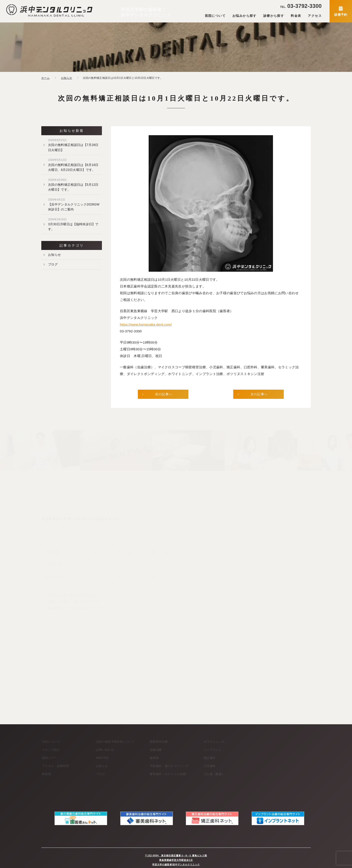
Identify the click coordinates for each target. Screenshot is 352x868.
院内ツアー (49, 758)
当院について (51, 742)
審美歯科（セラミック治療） (169, 774)
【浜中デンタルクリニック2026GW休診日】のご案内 (74, 205)
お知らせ (54, 255)
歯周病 (154, 758)
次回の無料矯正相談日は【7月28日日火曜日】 (73, 145)
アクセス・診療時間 (55, 766)
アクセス (315, 16)
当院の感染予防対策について (115, 742)
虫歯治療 (156, 750)
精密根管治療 (159, 742)
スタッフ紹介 (51, 750)
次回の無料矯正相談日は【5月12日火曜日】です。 (73, 185)
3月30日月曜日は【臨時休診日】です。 (73, 224)
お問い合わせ (105, 750)
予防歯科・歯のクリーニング (169, 766)
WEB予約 (102, 758)
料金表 (296, 16)
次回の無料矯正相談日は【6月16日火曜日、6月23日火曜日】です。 (73, 165)
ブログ (53, 264)
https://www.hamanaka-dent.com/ (146, 324)
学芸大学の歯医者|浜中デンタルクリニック (176, 860)
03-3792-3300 (301, 6)
